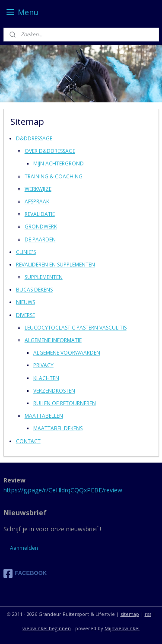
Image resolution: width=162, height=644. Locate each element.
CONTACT (28, 441)
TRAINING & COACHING (54, 176)
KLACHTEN (46, 378)
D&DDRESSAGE (34, 138)
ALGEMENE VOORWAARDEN (67, 353)
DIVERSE (25, 315)
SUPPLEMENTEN (44, 277)
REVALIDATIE (40, 214)
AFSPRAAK (37, 201)
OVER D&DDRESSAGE (50, 151)
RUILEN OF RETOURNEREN (65, 403)
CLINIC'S (26, 252)
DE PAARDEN (40, 239)
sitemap (130, 614)
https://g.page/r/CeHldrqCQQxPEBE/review (63, 490)
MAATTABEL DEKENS (58, 428)
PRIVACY (43, 365)
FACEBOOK (25, 574)
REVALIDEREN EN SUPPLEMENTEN (56, 264)
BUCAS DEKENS (34, 290)
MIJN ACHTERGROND (59, 163)
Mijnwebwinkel (122, 628)
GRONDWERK (41, 227)
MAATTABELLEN (44, 416)
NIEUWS (25, 302)
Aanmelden (24, 548)
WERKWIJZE (38, 189)
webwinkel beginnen (47, 628)
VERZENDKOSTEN (54, 390)
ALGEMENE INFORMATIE (53, 340)
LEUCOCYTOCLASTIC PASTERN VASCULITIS (76, 327)
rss (148, 614)
